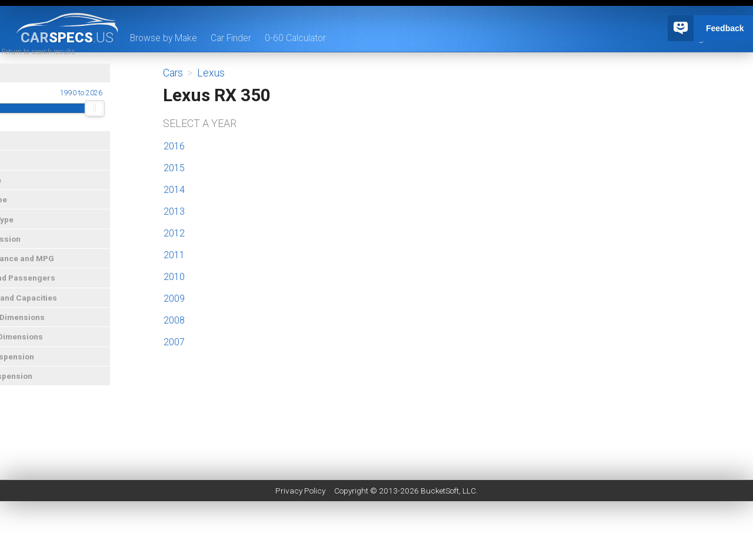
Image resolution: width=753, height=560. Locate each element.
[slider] (15, 122)
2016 (174, 146)
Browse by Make (165, 38)
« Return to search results (73, 65)
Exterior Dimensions (43, 331)
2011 (174, 255)
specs (67, 37)
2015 (174, 168)
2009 (174, 299)
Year (14, 86)
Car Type (21, 193)
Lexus (211, 73)
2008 (174, 320)
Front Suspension (38, 369)
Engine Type (28, 232)
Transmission (31, 252)
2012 (174, 233)
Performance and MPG (48, 272)
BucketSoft (440, 491)
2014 (174, 190)
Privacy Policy (300, 491)
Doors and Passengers (49, 291)
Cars (173, 73)
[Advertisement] (376, 534)
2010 (174, 277)
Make (15, 154)
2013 (174, 211)
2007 (174, 342)
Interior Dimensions (42, 350)
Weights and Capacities (49, 311)
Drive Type (24, 213)
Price (15, 174)
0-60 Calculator (300, 38)
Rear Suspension (37, 389)
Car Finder (234, 38)
